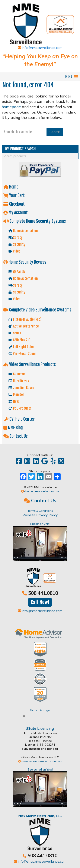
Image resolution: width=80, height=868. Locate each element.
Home (12, 187)
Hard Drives (19, 381)
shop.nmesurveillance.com (40, 491)
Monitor (16, 395)
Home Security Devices (26, 262)
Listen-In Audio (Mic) (25, 319)
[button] (69, 77)
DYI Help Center (20, 419)
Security (17, 244)
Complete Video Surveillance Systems (39, 310)
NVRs (14, 401)
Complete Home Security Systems (36, 221)
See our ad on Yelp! (40, 787)
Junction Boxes (21, 388)
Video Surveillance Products (31, 364)
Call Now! (40, 602)
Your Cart (15, 195)
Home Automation (23, 231)
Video (15, 251)
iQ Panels (17, 272)
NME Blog (14, 428)
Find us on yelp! (40, 542)
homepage (11, 107)
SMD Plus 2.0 (19, 340)
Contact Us (17, 436)
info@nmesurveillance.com (40, 48)
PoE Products (20, 408)
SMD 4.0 (16, 333)
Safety (15, 238)
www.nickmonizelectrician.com (40, 761)
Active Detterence (24, 326)
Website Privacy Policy (40, 515)
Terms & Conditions (40, 511)
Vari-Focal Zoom (22, 354)
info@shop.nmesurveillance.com (40, 861)
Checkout (15, 204)
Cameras (17, 374)
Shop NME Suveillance (40, 22)
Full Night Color (21, 347)
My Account (17, 213)
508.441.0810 (43, 593)
